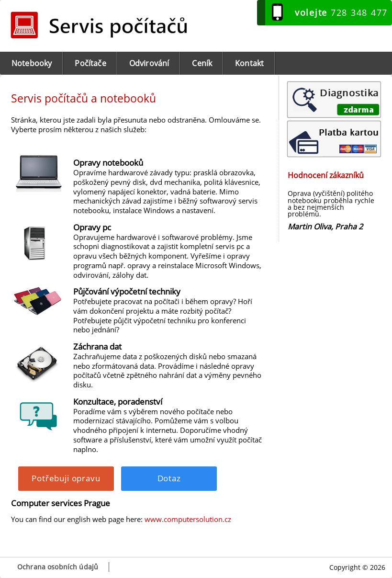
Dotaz (169, 478)
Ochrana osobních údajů (58, 567)
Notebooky (32, 63)
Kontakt (249, 63)
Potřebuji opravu (66, 478)
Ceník (202, 63)
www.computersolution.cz (188, 519)
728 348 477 (341, 12)
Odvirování (149, 63)
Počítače (90, 63)
